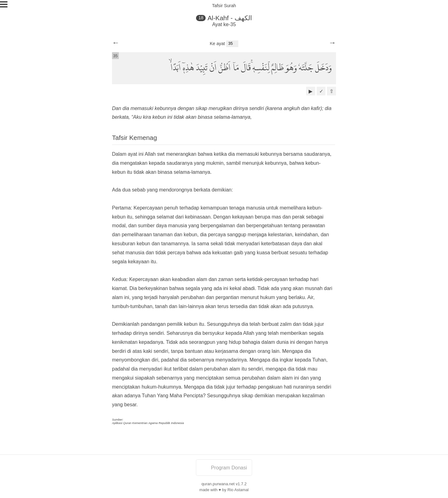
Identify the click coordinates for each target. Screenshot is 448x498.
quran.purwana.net (218, 484)
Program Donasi (224, 468)
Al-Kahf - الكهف (230, 18)
